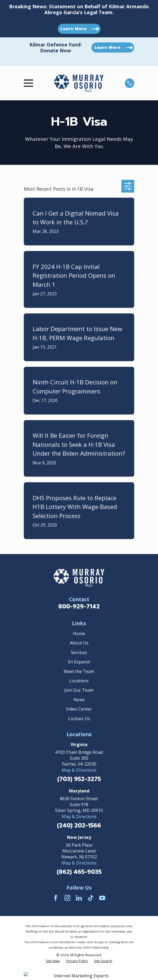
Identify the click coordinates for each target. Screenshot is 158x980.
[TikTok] (91, 898)
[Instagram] (67, 898)
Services (79, 652)
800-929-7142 (79, 607)
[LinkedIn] (79, 898)
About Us (79, 643)
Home (79, 634)
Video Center (79, 709)
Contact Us (79, 719)
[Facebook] (56, 898)
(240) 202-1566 (79, 826)
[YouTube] (102, 898)
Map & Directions (79, 770)
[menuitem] (53, 961)
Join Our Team (79, 690)
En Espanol (79, 662)
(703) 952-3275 (79, 779)
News (79, 700)
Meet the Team (79, 671)
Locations (79, 681)
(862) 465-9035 (79, 872)
